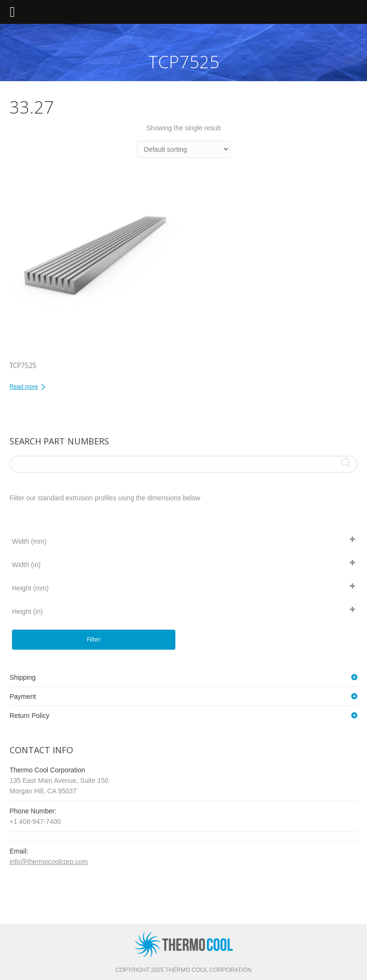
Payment (23, 696)
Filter (94, 639)
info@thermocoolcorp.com (49, 862)
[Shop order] (183, 149)
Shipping (23, 677)
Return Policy (29, 716)
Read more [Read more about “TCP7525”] (24, 387)
